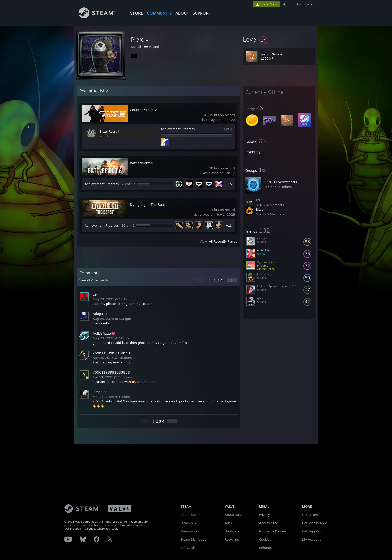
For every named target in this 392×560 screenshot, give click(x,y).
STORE (137, 13)
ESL (259, 200)
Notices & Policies (273, 531)
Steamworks (190, 531)
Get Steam (310, 515)
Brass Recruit (110, 131)
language (303, 4)
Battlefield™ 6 (142, 163)
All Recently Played (223, 241)
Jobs (228, 523)
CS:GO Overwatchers (281, 182)
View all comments (94, 280)
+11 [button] (229, 225)
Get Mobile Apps (315, 523)
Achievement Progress (178, 129)
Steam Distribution (195, 539)
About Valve (234, 515)
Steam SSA (189, 523)
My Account (312, 539)
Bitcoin (261, 209)
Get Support (311, 531)
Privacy (265, 515)
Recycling (232, 539)
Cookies (265, 539)
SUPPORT (202, 13)
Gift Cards (188, 548)
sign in (287, 4)
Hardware (232, 531)
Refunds (265, 548)
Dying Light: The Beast (148, 205)
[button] (279, 39)
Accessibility (268, 523)
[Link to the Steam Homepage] (100, 17)
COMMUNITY (159, 13)
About (182, 13)
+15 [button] (229, 184)
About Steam (190, 515)
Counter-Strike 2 (143, 110)
